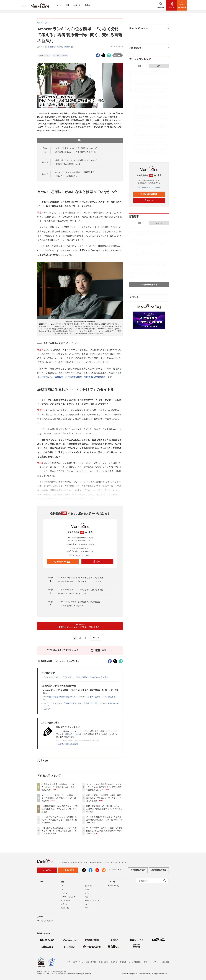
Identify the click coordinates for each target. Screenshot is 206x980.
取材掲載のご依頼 (159, 872)
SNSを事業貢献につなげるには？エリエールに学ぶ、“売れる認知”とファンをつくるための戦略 (104, 809)
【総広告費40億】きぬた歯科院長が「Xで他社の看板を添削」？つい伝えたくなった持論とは (60, 809)
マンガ (87, 891)
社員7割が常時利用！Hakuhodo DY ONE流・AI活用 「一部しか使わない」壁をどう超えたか (59, 787)
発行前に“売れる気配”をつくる (68, 164)
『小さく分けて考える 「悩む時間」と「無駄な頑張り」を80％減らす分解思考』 (77, 677)
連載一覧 (64, 906)
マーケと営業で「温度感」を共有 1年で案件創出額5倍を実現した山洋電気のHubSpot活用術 (104, 831)
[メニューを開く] (24, 5)
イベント (77, 5)
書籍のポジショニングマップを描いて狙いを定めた (77, 160)
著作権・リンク (78, 962)
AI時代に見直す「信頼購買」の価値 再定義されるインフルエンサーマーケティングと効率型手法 (104, 798)
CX (62, 891)
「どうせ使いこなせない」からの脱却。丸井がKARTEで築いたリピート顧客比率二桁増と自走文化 (59, 820)
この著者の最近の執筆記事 (67, 744)
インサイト (65, 895)
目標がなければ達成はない (66, 176)
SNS (86, 909)
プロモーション (44, 55)
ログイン (97, 562)
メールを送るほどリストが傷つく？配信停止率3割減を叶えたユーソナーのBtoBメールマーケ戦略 (104, 820)
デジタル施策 (66, 902)
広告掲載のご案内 (138, 872)
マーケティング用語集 (45, 922)
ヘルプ (68, 962)
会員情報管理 (104, 962)
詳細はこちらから (73, 734)
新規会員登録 (62, 562)
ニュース (58, 5)
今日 (139, 66)
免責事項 (114, 962)
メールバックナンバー (80, 555)
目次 (99, 140)
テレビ (87, 906)
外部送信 (166, 962)
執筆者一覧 (65, 909)
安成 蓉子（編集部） (64, 47)
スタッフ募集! (91, 962)
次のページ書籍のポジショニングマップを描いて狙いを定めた (80, 626)
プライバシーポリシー (152, 962)
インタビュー (89, 887)
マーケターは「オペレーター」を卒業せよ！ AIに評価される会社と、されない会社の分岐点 (59, 798)
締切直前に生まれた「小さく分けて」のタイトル (76, 152)
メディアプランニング (92, 902)
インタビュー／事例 (60, 55)
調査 (86, 898)
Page (45, 162)
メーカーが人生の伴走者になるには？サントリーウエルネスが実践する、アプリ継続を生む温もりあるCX (104, 787)
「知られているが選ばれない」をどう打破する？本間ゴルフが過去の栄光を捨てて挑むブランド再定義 (59, 831)
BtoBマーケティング (68, 898)
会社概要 (123, 962)
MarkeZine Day (114, 887)
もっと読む (46, 709)
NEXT (96, 638)
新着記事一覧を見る (149, 285)
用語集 (87, 5)
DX (62, 887)
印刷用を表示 (45, 661)
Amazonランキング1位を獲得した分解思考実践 (75, 172)
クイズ (87, 895)
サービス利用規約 (135, 962)
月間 (159, 66)
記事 (68, 5)
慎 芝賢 (50, 47)
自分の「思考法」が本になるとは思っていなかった (77, 148)
